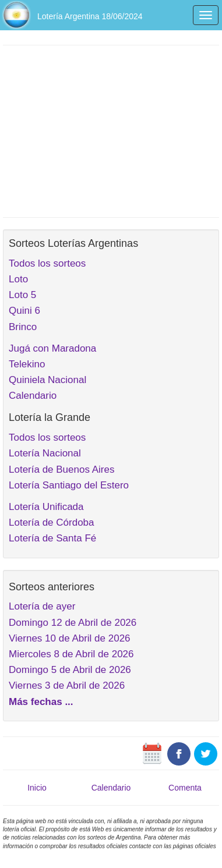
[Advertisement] (111, 130)
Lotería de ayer (42, 606)
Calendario (33, 396)
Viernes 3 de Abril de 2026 (67, 685)
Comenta (185, 788)
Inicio (37, 788)
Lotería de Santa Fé (52, 538)
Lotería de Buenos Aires (61, 470)
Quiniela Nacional (47, 380)
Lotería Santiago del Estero (69, 485)
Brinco (23, 327)
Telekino (27, 364)
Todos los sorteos (47, 263)
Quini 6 (24, 311)
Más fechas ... (41, 702)
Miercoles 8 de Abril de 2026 (71, 654)
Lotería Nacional (45, 453)
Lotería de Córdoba (52, 522)
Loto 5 (22, 295)
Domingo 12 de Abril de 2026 (73, 623)
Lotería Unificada (46, 507)
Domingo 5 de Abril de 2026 (70, 670)
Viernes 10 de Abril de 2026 (70, 638)
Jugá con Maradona (52, 348)
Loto (18, 279)
